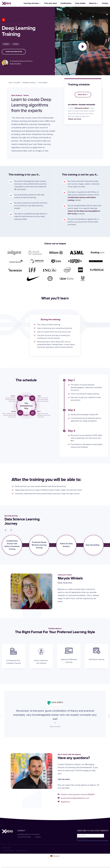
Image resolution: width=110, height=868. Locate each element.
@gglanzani (65, 802)
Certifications (66, 3)
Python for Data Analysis (66, 545)
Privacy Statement (9, 850)
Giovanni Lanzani (82, 108)
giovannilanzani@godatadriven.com (75, 798)
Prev (4, 530)
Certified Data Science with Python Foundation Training (12, 545)
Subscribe (83, 839)
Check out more (75, 119)
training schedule (29, 83)
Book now (82, 95)
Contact (105, 3)
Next (13, 530)
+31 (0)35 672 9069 (24, 837)
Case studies (80, 3)
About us (93, 3)
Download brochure (14, 52)
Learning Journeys (31, 3)
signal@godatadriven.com (26, 834)
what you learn (14, 83)
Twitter (37, 834)
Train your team (51, 3)
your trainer (43, 83)
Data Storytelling (93, 545)
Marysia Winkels (26, 61)
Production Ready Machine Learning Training (39, 545)
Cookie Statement (22, 850)
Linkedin (38, 837)
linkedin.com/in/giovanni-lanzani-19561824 (78, 795)
